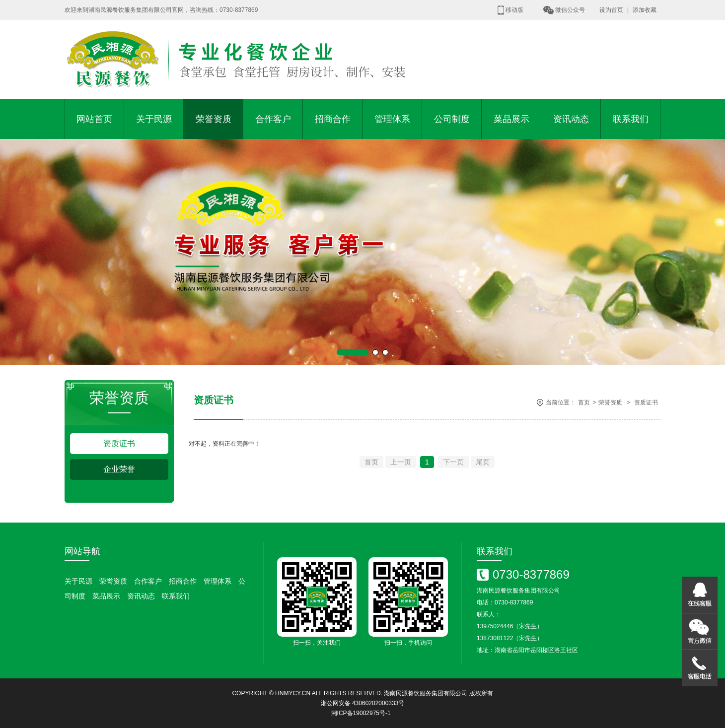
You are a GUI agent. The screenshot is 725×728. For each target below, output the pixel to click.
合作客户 (273, 119)
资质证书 (119, 443)
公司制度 (452, 119)
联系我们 (631, 119)
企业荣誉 (119, 469)
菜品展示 (511, 119)
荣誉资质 (214, 119)
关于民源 (154, 119)
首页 (584, 402)
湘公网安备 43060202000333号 (363, 703)
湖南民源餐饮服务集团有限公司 (426, 693)
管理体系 (392, 119)
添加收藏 (645, 10)
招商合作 (333, 119)
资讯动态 (571, 119)
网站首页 (94, 119)
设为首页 (611, 10)
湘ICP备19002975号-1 (361, 713)
